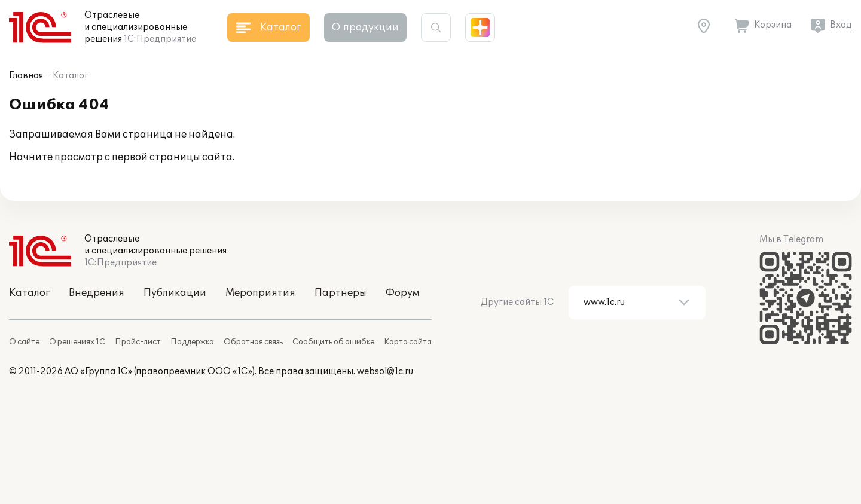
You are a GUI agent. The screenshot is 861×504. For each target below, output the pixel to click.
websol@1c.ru (385, 372)
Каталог (71, 76)
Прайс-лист (138, 342)
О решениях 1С (77, 342)
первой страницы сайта (172, 157)
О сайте (24, 342)
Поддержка (192, 342)
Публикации (175, 293)
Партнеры (341, 293)
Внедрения (97, 293)
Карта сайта (408, 342)
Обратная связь (253, 342)
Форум (402, 293)
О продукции (365, 28)
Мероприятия (260, 293)
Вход (841, 25)
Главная (26, 76)
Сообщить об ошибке (333, 342)
